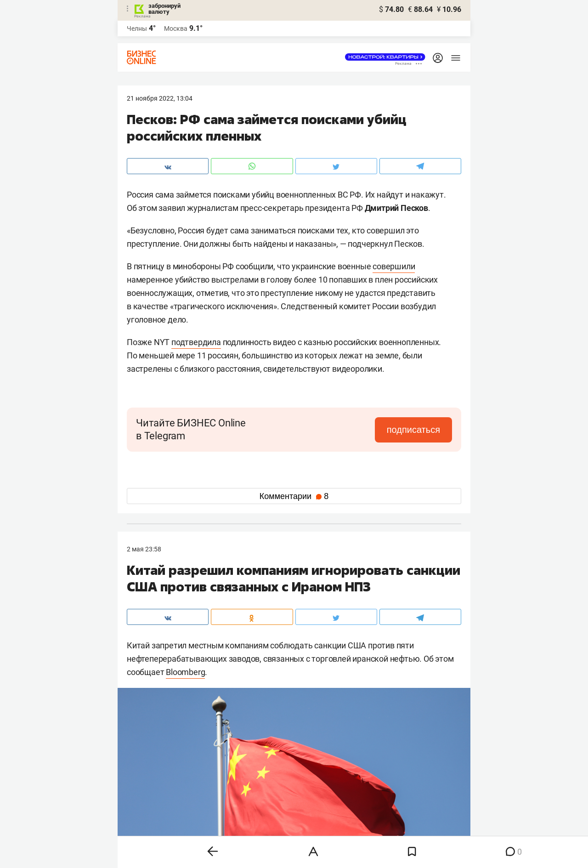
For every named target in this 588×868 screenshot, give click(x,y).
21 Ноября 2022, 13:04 (160, 98)
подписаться (413, 430)
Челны (137, 28)
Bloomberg (185, 672)
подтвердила (196, 342)
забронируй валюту (164, 9)
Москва (176, 28)
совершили (394, 266)
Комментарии (294, 496)
